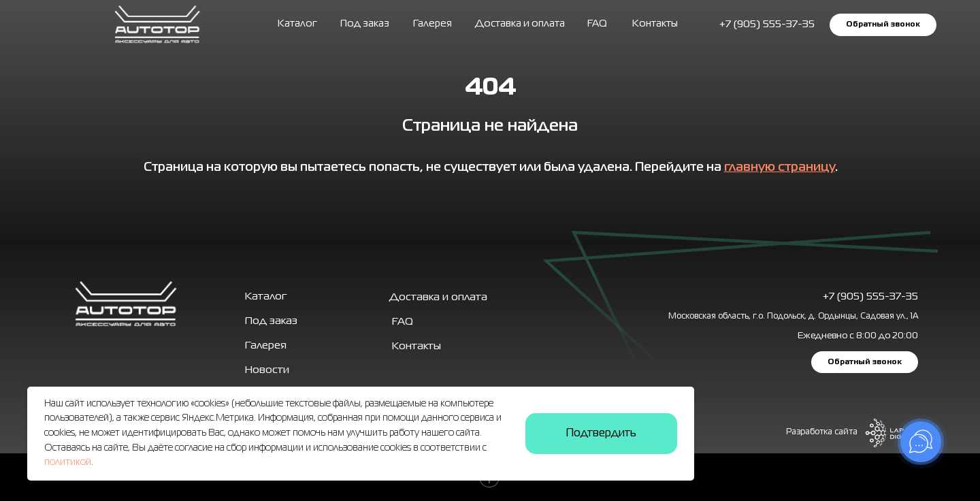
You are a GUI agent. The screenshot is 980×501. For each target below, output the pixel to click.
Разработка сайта (822, 432)
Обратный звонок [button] (883, 25)
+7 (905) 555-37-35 (870, 297)
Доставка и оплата (520, 24)
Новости (267, 370)
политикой (68, 462)
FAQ (597, 24)
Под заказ (365, 24)
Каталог (297, 24)
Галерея (266, 346)
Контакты (655, 24)
